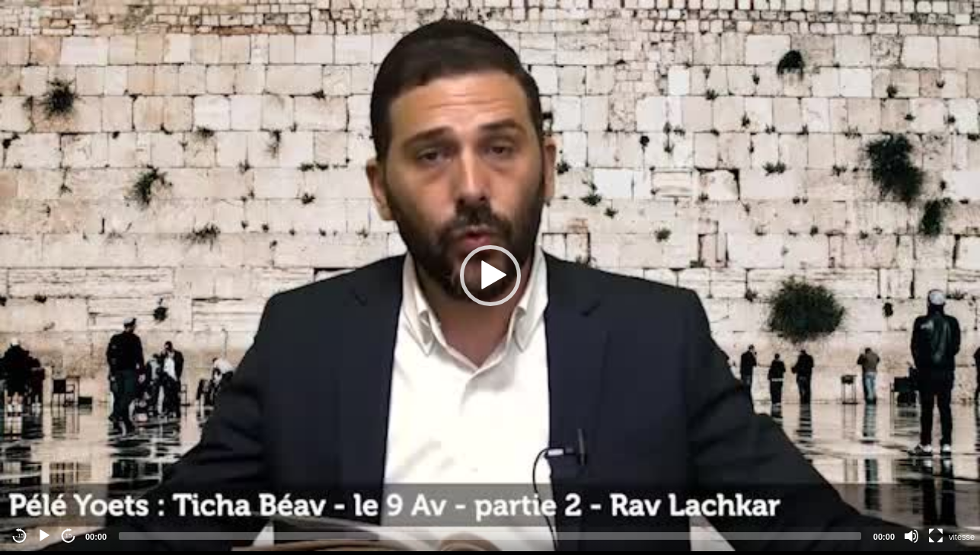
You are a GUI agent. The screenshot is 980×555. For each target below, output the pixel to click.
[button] (490, 276)
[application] (490, 276)
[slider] (490, 536)
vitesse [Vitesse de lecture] (962, 537)
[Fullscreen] (936, 536)
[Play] (44, 536)
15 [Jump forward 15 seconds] (69, 536)
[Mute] (911, 536)
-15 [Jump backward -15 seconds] (20, 536)
